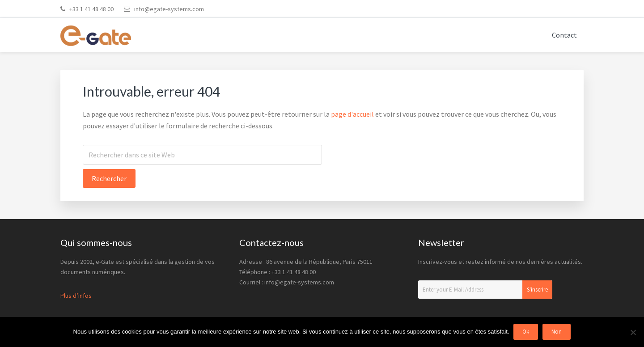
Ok (526, 332)
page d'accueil (352, 114)
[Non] (633, 332)
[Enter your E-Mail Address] (485, 290)
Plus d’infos (76, 296)
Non (557, 332)
